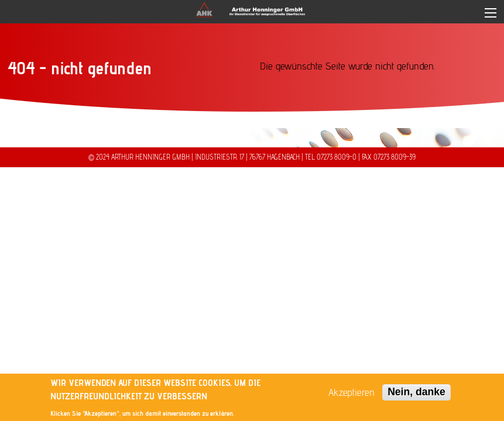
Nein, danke (416, 392)
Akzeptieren (352, 392)
